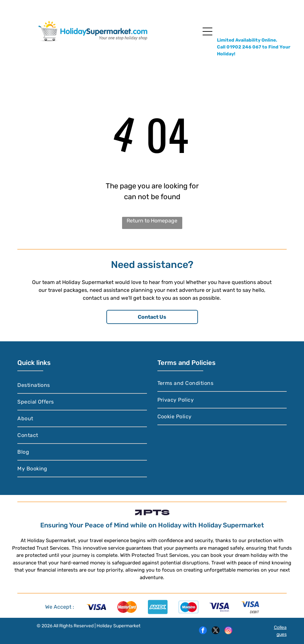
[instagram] (228, 631)
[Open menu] (207, 31)
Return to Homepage (152, 221)
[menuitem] (82, 385)
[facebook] (203, 631)
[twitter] (216, 631)
